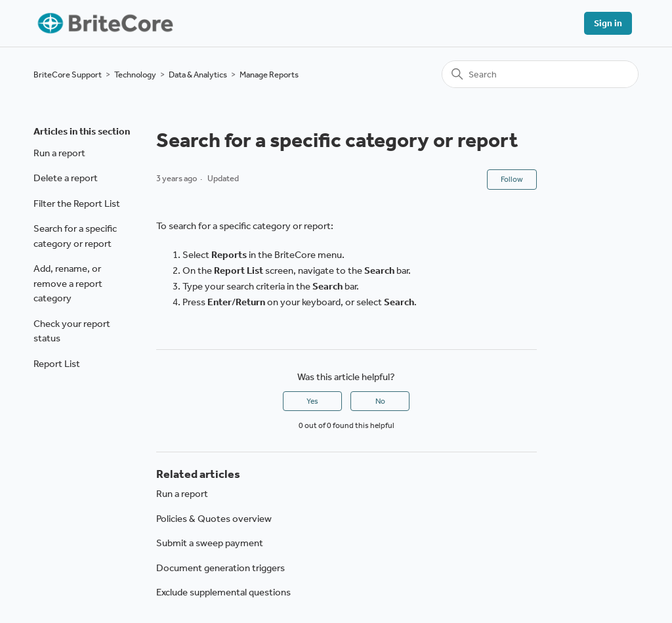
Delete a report (66, 178)
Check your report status (72, 331)
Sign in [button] (608, 23)
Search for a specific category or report (75, 236)
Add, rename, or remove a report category (68, 283)
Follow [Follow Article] (512, 179)
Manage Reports (269, 75)
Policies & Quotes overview (214, 519)
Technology (135, 75)
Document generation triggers (220, 568)
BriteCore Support (68, 75)
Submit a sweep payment (210, 543)
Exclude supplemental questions (223, 592)
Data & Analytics (198, 75)
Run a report (59, 153)
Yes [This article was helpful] (312, 401)
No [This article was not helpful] (380, 401)
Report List (57, 364)
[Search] (540, 74)
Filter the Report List (77, 204)
